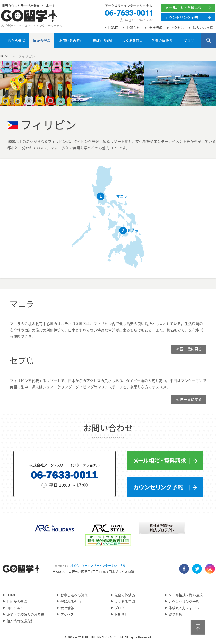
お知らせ (133, 28)
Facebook (184, 569)
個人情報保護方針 (20, 621)
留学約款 (175, 615)
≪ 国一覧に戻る (189, 349)
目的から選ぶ (15, 41)
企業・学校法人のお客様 (25, 615)
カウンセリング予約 (182, 18)
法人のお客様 (203, 28)
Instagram (210, 569)
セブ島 (133, 230)
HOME (113, 28)
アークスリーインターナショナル (129, 6)
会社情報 (155, 28)
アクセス (177, 28)
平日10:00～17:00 (139, 20)
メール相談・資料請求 (183, 8)
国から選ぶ (42, 41)
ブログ (189, 41)
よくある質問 (132, 41)
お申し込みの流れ (74, 595)
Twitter (197, 569)
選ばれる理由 (103, 41)
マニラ (122, 196)
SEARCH (208, 41)
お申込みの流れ (71, 41)
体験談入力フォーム (184, 608)
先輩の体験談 (162, 41)
